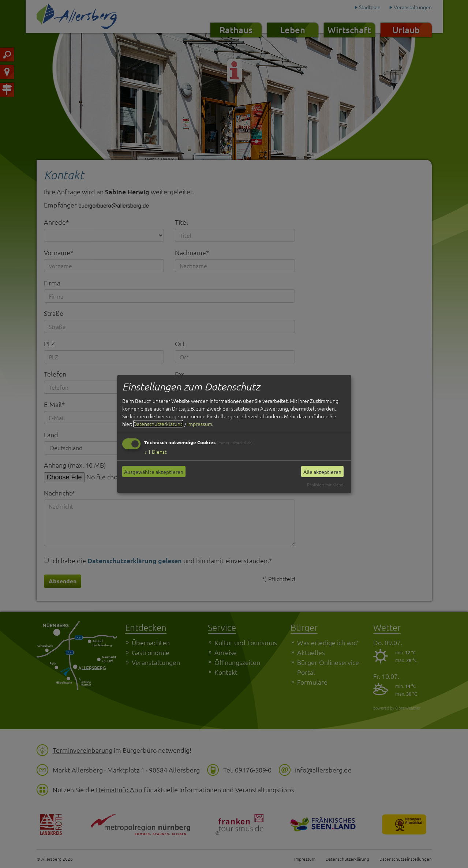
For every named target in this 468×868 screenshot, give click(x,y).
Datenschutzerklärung (158, 424)
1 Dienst (155, 452)
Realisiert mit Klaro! (325, 484)
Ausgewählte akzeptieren (154, 472)
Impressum (200, 424)
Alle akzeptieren (322, 472)
